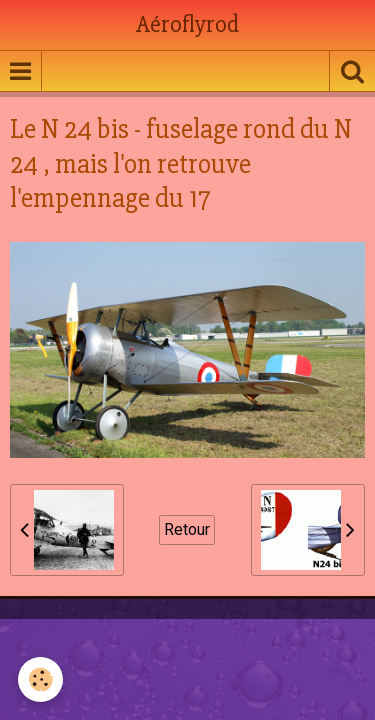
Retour (187, 529)
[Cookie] (40, 679)
